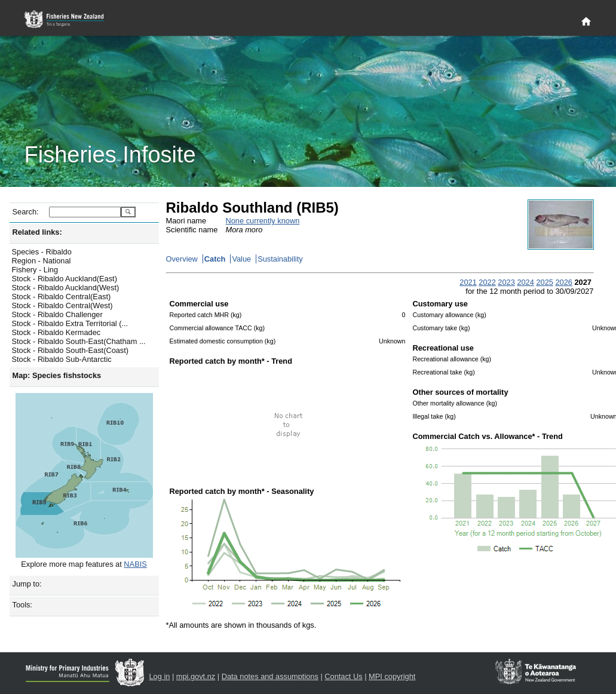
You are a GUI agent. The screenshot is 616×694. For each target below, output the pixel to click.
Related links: (37, 232)
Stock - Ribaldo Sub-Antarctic (62, 359)
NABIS (135, 564)
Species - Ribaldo (42, 252)
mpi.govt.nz (196, 676)
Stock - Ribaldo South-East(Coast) (71, 350)
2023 (506, 282)
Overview (182, 259)
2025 (544, 282)
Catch (215, 259)
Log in (160, 676)
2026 (563, 282)
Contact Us (343, 676)
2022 (487, 282)
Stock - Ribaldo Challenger (57, 314)
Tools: (22, 605)
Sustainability (280, 259)
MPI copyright (392, 676)
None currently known (263, 221)
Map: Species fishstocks (57, 375)
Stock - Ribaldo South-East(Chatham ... (79, 341)
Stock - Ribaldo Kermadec (56, 332)
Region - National (42, 261)
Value (241, 259)
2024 (525, 282)
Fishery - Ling (35, 270)
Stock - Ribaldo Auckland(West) (66, 288)
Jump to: (27, 584)
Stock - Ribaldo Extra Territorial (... (70, 323)
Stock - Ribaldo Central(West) (62, 305)
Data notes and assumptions (270, 676)
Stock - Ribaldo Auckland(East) (65, 279)
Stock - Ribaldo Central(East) (62, 297)
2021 (468, 282)
